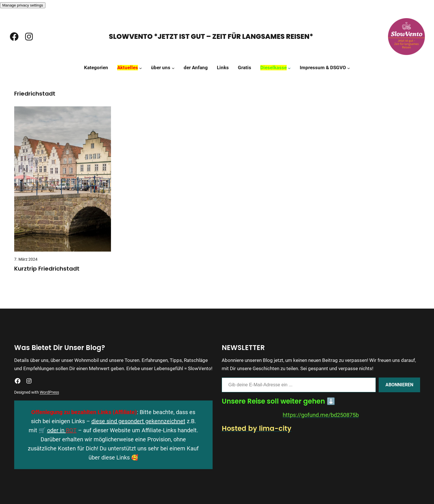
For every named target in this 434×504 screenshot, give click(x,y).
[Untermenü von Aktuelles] (141, 68)
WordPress (49, 392)
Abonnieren (399, 385)
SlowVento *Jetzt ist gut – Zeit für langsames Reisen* (211, 36)
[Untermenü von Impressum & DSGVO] (349, 68)
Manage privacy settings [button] (23, 5)
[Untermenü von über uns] (173, 68)
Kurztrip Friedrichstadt (47, 269)
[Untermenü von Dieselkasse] (289, 68)
